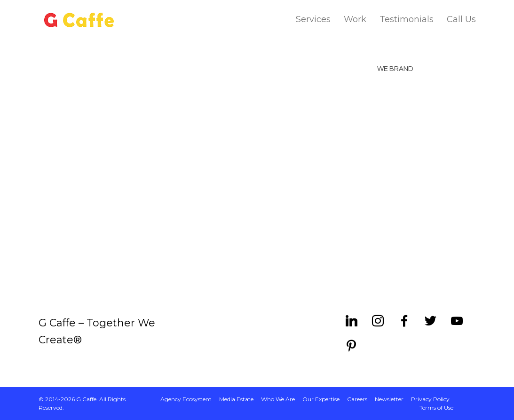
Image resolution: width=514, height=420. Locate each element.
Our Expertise (321, 399)
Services (313, 19)
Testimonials (407, 19)
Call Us (461, 19)
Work (355, 19)
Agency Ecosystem (186, 399)
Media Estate (236, 399)
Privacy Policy (430, 399)
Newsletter (389, 399)
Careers (357, 399)
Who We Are (278, 399)
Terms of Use (436, 408)
